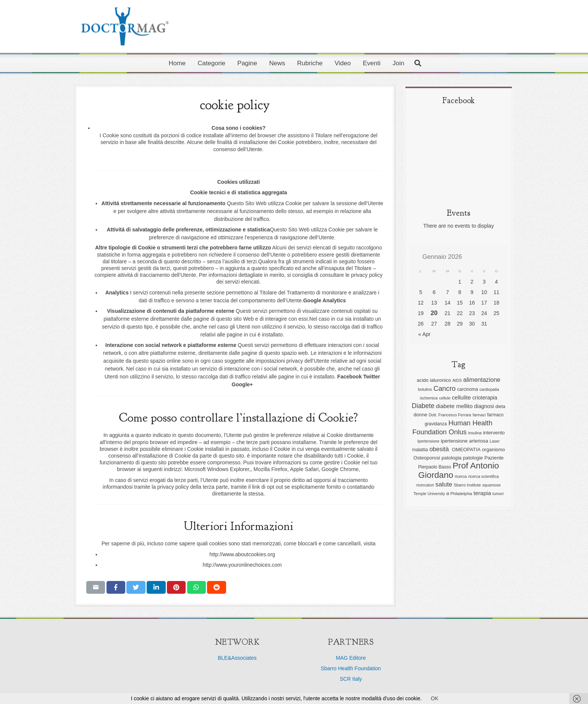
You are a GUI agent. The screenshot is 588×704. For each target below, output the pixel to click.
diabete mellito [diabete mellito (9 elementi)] (454, 406)
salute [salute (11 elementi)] (444, 484)
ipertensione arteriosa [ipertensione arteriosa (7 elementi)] (465, 441)
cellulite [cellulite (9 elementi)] (461, 397)
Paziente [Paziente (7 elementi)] (494, 458)
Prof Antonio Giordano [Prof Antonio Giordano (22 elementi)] (458, 470)
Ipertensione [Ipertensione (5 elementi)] (428, 441)
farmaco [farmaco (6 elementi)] (495, 415)
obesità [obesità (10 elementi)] (440, 449)
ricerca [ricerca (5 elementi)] (461, 476)
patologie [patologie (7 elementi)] (473, 458)
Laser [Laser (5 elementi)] (495, 441)
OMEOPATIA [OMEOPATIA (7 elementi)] (466, 450)
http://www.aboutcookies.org (242, 554)
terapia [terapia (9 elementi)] (482, 493)
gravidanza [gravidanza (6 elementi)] (436, 424)
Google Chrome (340, 469)
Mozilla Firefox (270, 469)
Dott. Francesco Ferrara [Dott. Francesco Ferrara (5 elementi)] (450, 415)
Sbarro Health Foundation (351, 668)
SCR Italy (351, 679)
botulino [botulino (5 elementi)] (425, 389)
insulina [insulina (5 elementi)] (475, 433)
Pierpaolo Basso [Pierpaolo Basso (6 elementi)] (435, 467)
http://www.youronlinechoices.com (242, 565)
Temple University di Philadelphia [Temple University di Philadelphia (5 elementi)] (443, 494)
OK (435, 698)
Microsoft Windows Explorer (217, 469)
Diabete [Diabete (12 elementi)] (423, 406)
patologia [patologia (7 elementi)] (451, 458)
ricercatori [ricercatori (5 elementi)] (425, 485)
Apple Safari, (305, 469)
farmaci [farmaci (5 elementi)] (479, 415)
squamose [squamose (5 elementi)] (491, 485)
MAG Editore (351, 658)
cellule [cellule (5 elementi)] (445, 398)
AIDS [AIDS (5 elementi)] (457, 380)
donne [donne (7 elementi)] (421, 415)
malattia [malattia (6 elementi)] (420, 450)
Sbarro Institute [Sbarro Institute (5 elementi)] (467, 485)
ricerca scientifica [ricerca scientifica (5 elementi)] (483, 476)
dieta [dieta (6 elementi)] (500, 407)
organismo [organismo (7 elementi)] (493, 450)
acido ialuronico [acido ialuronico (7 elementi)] (434, 380)
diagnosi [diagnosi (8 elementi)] (484, 406)
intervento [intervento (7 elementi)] (494, 433)
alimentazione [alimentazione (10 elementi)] (482, 380)
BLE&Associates (237, 658)
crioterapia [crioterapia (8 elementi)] (485, 398)
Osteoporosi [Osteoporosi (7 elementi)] (427, 458)
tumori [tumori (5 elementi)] (498, 494)
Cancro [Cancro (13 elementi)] (445, 388)
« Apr (424, 334)
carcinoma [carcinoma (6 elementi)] (468, 389)
